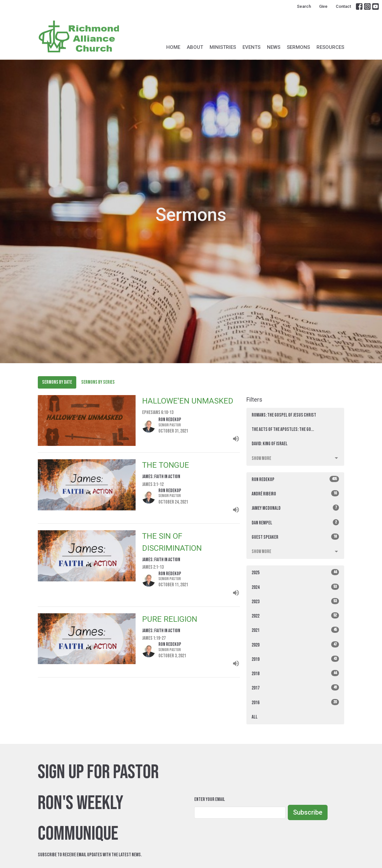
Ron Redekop (295, 479)
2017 (295, 688)
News (274, 47)
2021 (295, 630)
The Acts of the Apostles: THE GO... (283, 429)
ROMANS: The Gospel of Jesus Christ (284, 415)
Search (304, 6)
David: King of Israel (270, 444)
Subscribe (308, 812)
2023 (295, 601)
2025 (295, 572)
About (195, 47)
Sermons (298, 47)
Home (173, 47)
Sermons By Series (98, 382)
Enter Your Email (210, 799)
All (255, 717)
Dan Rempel (295, 523)
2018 (295, 673)
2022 (295, 616)
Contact (343, 6)
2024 (295, 587)
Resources (330, 47)
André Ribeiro (295, 494)
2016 (295, 702)
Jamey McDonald (295, 508)
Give (323, 6)
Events (251, 47)
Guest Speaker (295, 537)
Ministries (223, 47)
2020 (295, 645)
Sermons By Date (57, 382)
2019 (295, 659)
